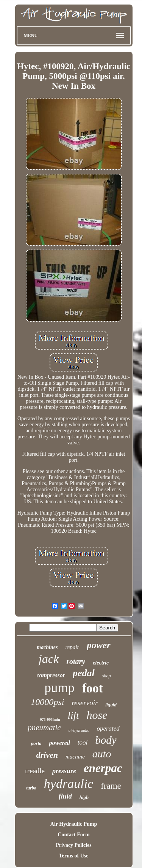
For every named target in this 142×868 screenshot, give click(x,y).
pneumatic (44, 728)
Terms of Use (73, 856)
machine (75, 757)
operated (108, 728)
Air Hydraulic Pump (74, 824)
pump (59, 688)
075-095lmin (50, 719)
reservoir (85, 703)
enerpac (103, 768)
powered (60, 743)
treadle (35, 771)
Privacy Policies (73, 845)
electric (101, 663)
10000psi (47, 702)
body (106, 740)
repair (72, 647)
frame (111, 786)
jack (49, 659)
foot (93, 688)
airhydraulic (79, 730)
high (84, 797)
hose (97, 715)
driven (47, 755)
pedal (84, 673)
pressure (64, 771)
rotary (76, 661)
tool (83, 742)
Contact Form (73, 835)
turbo (31, 788)
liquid (111, 705)
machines (47, 647)
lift (73, 715)
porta (36, 743)
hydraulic (69, 784)
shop (107, 676)
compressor (51, 675)
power (99, 645)
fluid (65, 796)
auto (102, 754)
